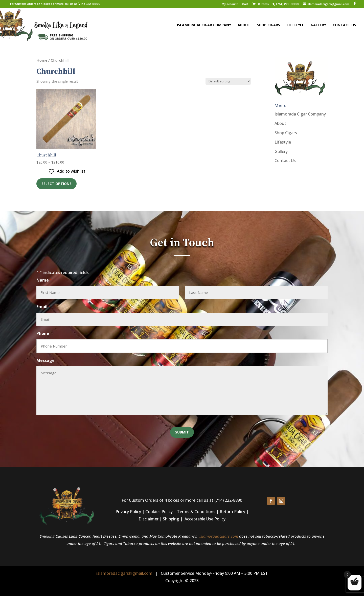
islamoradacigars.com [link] (219, 536)
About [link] (244, 25)
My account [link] (230, 4)
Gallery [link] (318, 25)
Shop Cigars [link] (268, 25)
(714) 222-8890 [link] (89, 4)
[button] (355, 4)
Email (43, 307)
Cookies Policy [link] (159, 512)
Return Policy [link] (232, 512)
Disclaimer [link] (149, 519)
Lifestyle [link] (295, 25)
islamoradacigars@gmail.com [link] (124, 573)
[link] (287, 4)
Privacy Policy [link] (128, 512)
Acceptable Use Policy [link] (205, 519)
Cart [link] (245, 4)
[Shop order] (228, 81)
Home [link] (42, 60)
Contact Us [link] (344, 25)
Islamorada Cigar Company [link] (204, 25)
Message (45, 360)
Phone (43, 333)
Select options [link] (56, 184)
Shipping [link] (171, 519)
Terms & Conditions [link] (196, 512)
